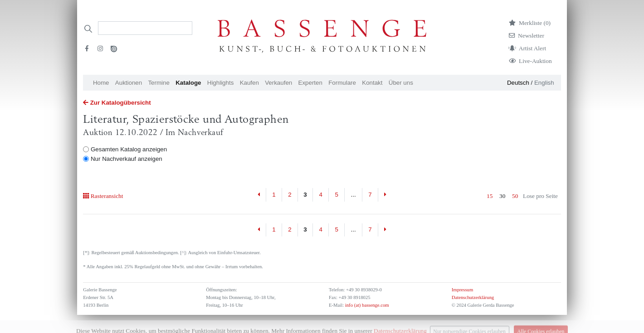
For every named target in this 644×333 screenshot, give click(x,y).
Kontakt (372, 83)
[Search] (145, 28)
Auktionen (129, 83)
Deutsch (518, 83)
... (354, 195)
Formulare (342, 83)
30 (502, 196)
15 (490, 196)
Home (101, 83)
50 (515, 196)
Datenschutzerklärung (473, 297)
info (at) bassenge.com (366, 305)
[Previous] (259, 195)
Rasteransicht (103, 196)
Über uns (401, 83)
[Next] (385, 195)
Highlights (221, 83)
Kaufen (249, 83)
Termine (159, 83)
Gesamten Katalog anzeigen (129, 149)
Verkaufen (278, 83)
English (544, 83)
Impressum (462, 290)
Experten (310, 83)
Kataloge (188, 83)
